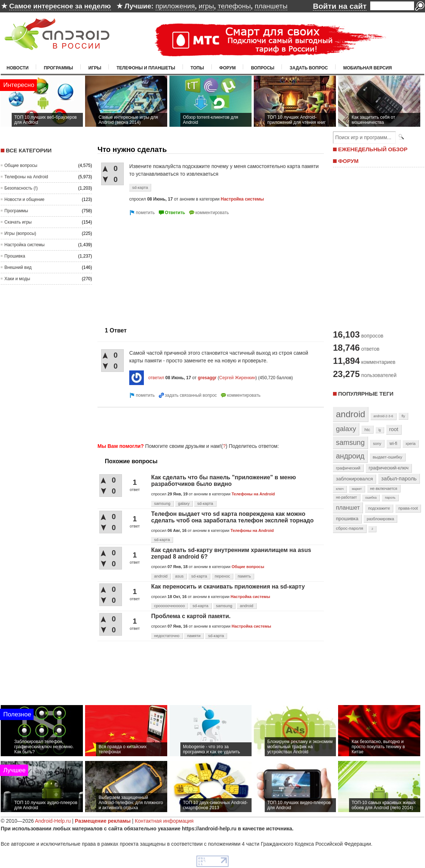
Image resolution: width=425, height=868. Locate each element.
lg (380, 430)
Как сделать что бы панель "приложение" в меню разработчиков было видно (223, 481)
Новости (18, 68)
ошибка (371, 498)
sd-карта (140, 187)
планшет (348, 507)
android (161, 576)
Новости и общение (24, 199)
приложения (175, 6)
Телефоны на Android (26, 177)
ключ (340, 489)
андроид (350, 456)
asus (179, 576)
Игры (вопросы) (20, 233)
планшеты (271, 6)
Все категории (29, 150)
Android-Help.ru (53, 821)
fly (403, 416)
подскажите (379, 508)
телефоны (234, 6)
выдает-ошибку (388, 457)
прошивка (347, 519)
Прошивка (15, 256)
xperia (411, 444)
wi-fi (393, 443)
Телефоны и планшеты (146, 68)
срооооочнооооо (169, 606)
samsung (162, 503)
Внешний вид (18, 267)
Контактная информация (164, 821)
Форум (228, 68)
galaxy (184, 503)
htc (367, 429)
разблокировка (380, 519)
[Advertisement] (159, 268)
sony (377, 443)
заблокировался (354, 479)
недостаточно (167, 636)
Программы (58, 68)
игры (206, 6)
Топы (197, 68)
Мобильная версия (367, 68)
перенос (222, 576)
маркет (357, 489)
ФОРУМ (348, 161)
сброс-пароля (350, 528)
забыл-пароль (399, 479)
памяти (194, 636)
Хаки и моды (17, 279)
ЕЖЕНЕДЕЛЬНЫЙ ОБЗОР (373, 149)
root (394, 429)
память (244, 576)
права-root (408, 508)
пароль (390, 498)
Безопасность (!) (21, 188)
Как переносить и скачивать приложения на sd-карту (228, 587)
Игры (95, 68)
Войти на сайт (340, 6)
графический (348, 468)
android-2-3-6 (383, 416)
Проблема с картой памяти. (191, 616)
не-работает (346, 497)
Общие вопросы (21, 165)
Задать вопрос (309, 68)
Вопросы (263, 68)
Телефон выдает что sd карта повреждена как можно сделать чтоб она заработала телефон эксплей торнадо (232, 517)
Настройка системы (24, 245)
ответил (156, 378)
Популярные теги (366, 394)
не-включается (384, 488)
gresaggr (207, 378)
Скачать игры (18, 222)
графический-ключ (389, 468)
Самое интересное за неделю (60, 6)
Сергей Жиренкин (237, 378)
